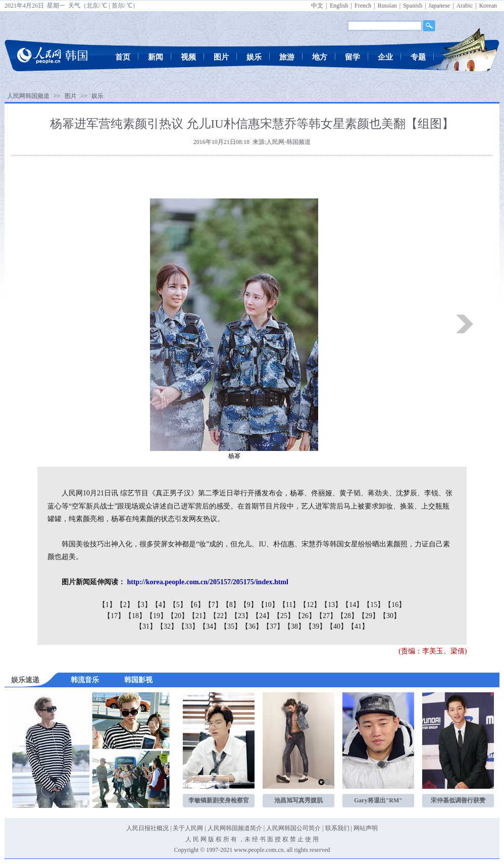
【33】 (188, 626)
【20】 (178, 616)
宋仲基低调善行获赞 (458, 800)
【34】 (210, 626)
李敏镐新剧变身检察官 (219, 800)
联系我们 (337, 828)
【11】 (289, 605)
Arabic (465, 6)
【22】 (220, 616)
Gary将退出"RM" (378, 800)
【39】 (316, 626)
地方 (320, 57)
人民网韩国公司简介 (293, 828)
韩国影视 (138, 680)
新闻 (156, 57)
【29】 (369, 616)
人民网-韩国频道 (288, 142)
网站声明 (366, 828)
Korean (488, 6)
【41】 (358, 626)
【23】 (241, 616)
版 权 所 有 (222, 839)
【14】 (352, 605)
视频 (188, 57)
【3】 (143, 605)
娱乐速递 (25, 680)
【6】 (196, 605)
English (339, 6)
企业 (385, 57)
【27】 (326, 616)
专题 (418, 57)
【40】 (337, 626)
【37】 (273, 626)
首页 (123, 57)
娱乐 (254, 57)
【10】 (268, 605)
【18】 (135, 616)
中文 (317, 6)
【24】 (263, 616)
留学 (352, 57)
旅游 (287, 57)
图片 (221, 57)
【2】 (125, 605)
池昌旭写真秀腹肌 (298, 800)
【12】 (310, 605)
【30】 (390, 616)
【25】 (284, 616)
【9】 (249, 605)
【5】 (178, 605)
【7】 (213, 605)
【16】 (395, 605)
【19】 (157, 616)
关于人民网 (188, 828)
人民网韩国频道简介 (235, 828)
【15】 (374, 605)
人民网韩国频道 (28, 96)
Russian (387, 6)
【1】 (107, 605)
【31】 (146, 626)
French (363, 6)
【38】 (294, 626)
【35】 (231, 626)
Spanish (413, 6)
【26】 (305, 616)
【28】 (347, 616)
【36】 (252, 626)
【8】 (231, 605)
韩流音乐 (85, 680)
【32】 (167, 626)
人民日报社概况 (147, 828)
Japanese (440, 6)
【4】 (160, 605)
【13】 (331, 605)
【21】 (199, 616)
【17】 (114, 616)
